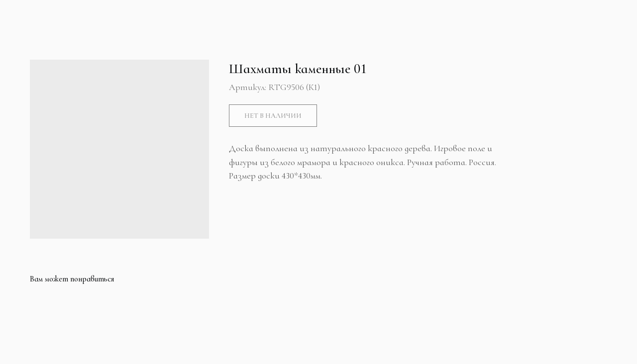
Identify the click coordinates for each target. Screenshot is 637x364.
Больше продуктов (59, 16)
